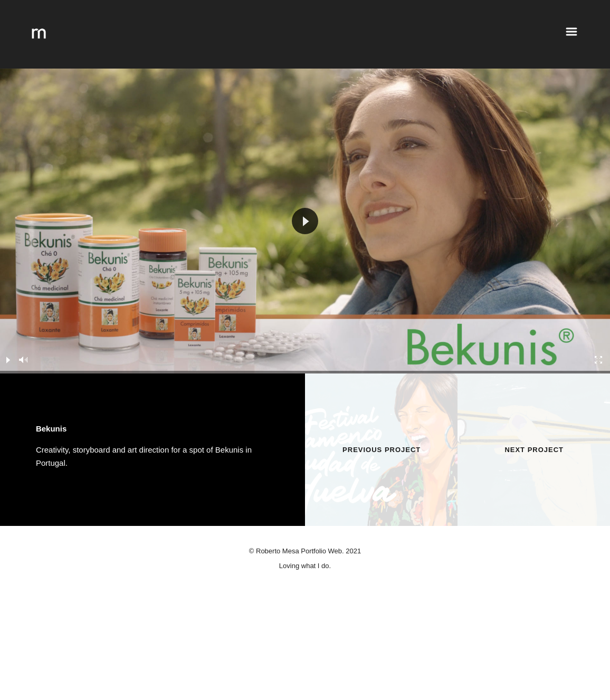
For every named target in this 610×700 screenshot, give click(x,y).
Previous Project (382, 450)
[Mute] (24, 360)
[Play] (8, 360)
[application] (305, 221)
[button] (305, 221)
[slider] (305, 372)
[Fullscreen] (599, 360)
